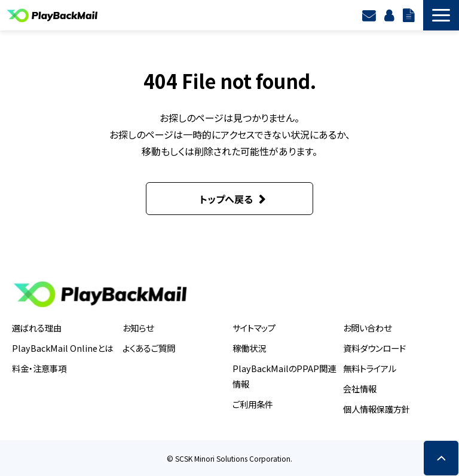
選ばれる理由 (37, 328)
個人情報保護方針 (377, 409)
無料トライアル (370, 368)
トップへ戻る (226, 199)
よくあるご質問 (149, 348)
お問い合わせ (367, 328)
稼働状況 (249, 348)
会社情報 (360, 389)
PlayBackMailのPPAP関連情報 (284, 376)
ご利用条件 (253, 404)
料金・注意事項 (39, 368)
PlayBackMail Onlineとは (62, 348)
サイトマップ (254, 328)
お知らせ (138, 328)
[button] (441, 15)
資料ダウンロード (410, 15)
